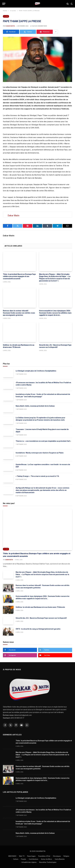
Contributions (34, 859)
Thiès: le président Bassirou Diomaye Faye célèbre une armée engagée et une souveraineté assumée (19, 276)
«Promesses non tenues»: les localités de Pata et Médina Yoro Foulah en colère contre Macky (43, 384)
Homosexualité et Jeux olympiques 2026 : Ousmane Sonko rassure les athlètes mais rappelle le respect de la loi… (55, 313)
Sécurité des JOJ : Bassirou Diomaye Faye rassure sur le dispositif (55, 346)
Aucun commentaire (39, 26)
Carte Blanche (60, 859)
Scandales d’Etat (44, 856)
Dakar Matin (10, 26)
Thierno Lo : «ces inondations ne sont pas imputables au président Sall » (43, 441)
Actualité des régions (29, 862)
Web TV (22, 856)
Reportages (31, 856)
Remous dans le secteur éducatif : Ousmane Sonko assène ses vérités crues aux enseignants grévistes (19, 313)
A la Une (6, 16)
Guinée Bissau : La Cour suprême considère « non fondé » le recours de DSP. (43, 466)
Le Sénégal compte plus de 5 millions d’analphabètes (36, 371)
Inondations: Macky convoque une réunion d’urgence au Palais (40, 453)
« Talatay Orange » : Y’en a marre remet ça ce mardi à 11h (37, 476)
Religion (66, 856)
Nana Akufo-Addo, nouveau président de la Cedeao (35, 406)
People (24, 859)
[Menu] (4, 4)
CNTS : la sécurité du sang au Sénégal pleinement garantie (38, 629)
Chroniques (57, 856)
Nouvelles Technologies (48, 862)
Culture (16, 859)
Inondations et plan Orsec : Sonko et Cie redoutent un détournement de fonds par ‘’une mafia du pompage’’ (43, 395)
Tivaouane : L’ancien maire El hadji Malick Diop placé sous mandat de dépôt (42, 431)
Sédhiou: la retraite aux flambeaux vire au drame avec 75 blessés (19, 346)
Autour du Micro (46, 859)
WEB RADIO (12, 856)
